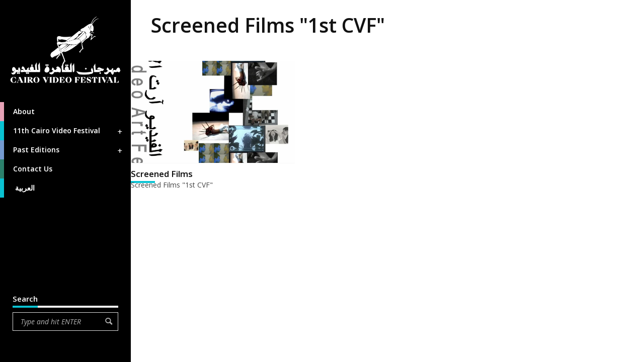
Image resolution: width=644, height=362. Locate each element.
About (17, 112)
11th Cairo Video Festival (62, 131)
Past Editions (62, 150)
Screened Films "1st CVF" (172, 185)
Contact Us (26, 169)
